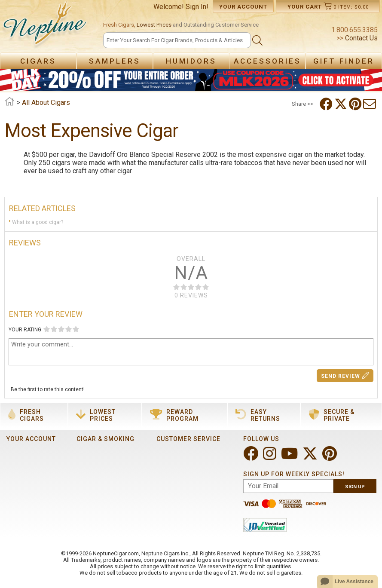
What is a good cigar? (38, 222)
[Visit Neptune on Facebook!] (252, 457)
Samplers (115, 61)
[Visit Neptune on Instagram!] (270, 457)
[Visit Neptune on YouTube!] (290, 457)
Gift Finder (344, 61)
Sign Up (355, 487)
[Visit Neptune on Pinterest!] (330, 457)
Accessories (267, 61)
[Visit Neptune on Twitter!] (311, 457)
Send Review (345, 375)
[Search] (177, 40)
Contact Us (361, 38)
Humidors (191, 61)
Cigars (38, 61)
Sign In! (197, 7)
